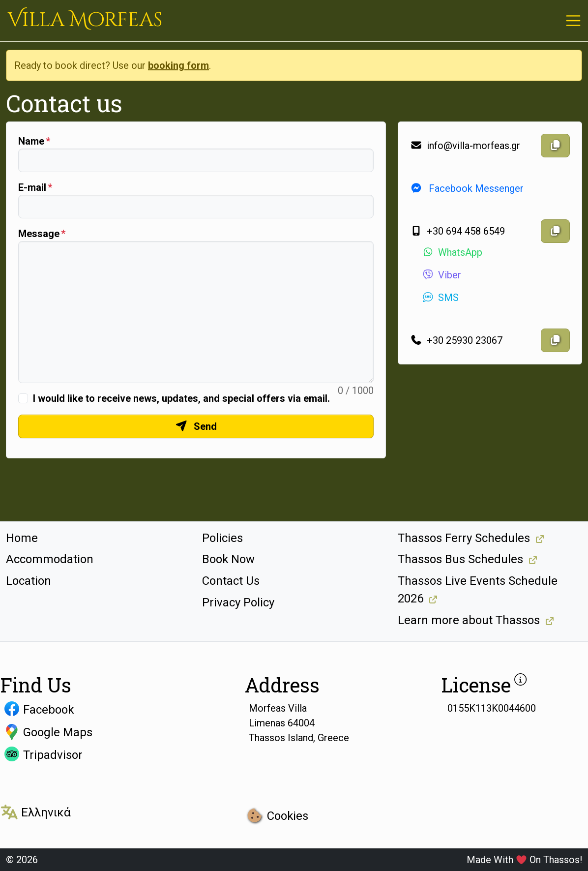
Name (31, 141)
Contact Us (231, 581)
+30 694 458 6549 (457, 231)
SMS (440, 298)
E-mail (32, 187)
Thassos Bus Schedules (460, 559)
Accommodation (50, 559)
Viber (441, 275)
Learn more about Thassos (469, 620)
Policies (222, 538)
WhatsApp (452, 252)
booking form (178, 65)
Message (39, 234)
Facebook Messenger (467, 188)
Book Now (228, 559)
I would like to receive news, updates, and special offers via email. (181, 398)
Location (29, 581)
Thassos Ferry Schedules (464, 538)
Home (22, 538)
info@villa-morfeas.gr (465, 146)
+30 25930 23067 (456, 340)
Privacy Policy (238, 602)
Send (196, 426)
